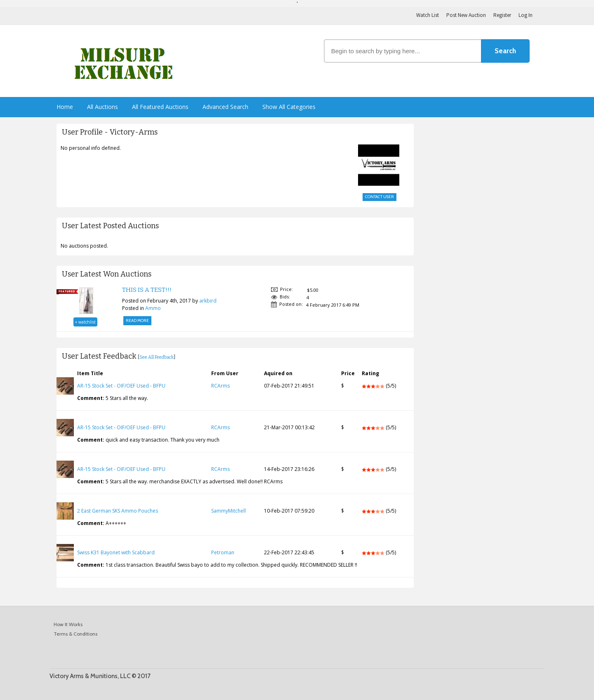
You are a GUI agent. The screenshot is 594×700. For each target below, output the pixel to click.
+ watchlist (85, 322)
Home (65, 107)
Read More (137, 320)
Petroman (223, 552)
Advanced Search (225, 107)
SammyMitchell (229, 511)
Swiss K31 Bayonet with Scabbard (116, 552)
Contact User (379, 197)
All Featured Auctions (160, 107)
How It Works (68, 624)
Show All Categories (289, 107)
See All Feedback (157, 357)
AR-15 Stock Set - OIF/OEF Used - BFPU (121, 386)
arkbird (208, 301)
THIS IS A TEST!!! (147, 290)
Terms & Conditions (75, 634)
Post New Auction (466, 15)
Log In (526, 15)
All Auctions (103, 107)
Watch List (428, 15)
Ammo (153, 308)
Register (502, 15)
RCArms (220, 386)
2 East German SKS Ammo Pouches (118, 511)
